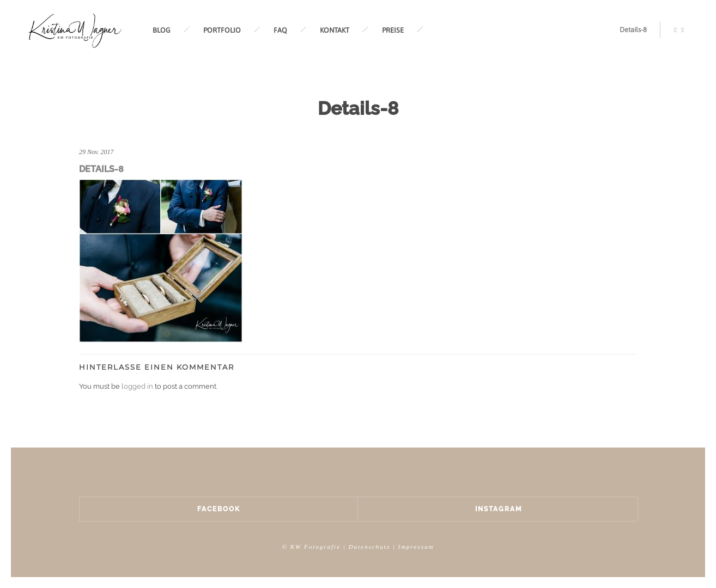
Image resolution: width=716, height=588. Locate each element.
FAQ (280, 30)
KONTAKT (335, 30)
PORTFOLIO (222, 30)
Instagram (499, 509)
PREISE (393, 30)
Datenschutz (369, 547)
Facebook (219, 509)
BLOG (162, 30)
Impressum (416, 547)
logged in (137, 386)
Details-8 (633, 30)
